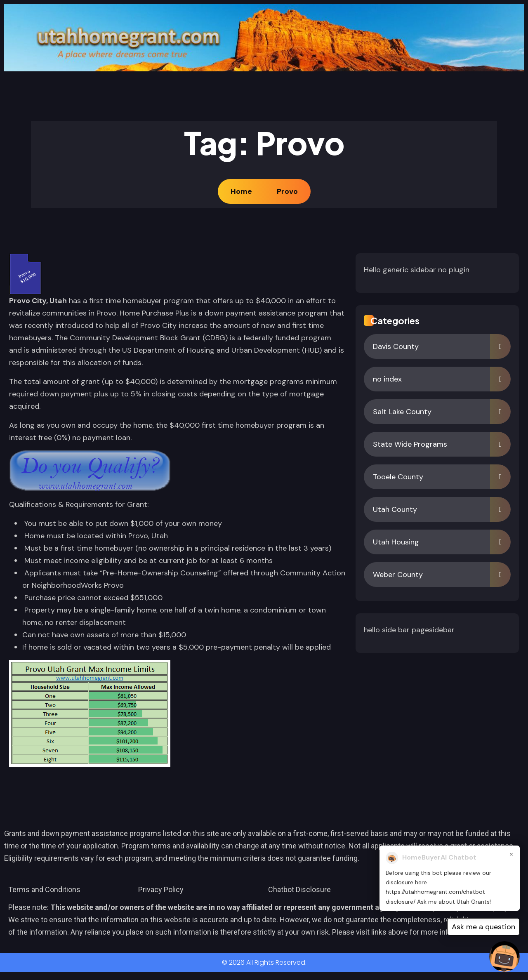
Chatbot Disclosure (299, 889)
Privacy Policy (161, 889)
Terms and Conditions (44, 889)
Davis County (396, 346)
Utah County (395, 509)
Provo (287, 191)
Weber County (398, 575)
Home (243, 191)
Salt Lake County (402, 412)
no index (387, 379)
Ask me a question (483, 927)
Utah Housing (396, 542)
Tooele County (398, 477)
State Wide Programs (410, 444)
